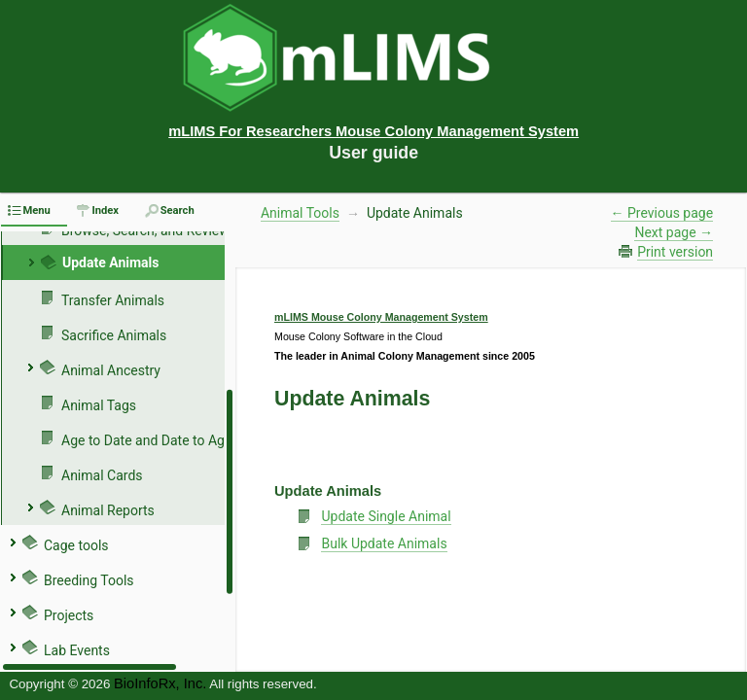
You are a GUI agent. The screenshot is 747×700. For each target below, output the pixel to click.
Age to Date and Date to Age (146, 440)
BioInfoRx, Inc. (160, 683)
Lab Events (77, 650)
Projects (69, 615)
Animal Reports (108, 510)
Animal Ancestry (111, 370)
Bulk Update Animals (384, 543)
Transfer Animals (113, 300)
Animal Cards (102, 475)
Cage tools (76, 545)
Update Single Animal (386, 516)
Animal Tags (99, 405)
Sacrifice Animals (114, 335)
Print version (675, 252)
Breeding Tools (89, 580)
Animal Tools (300, 213)
